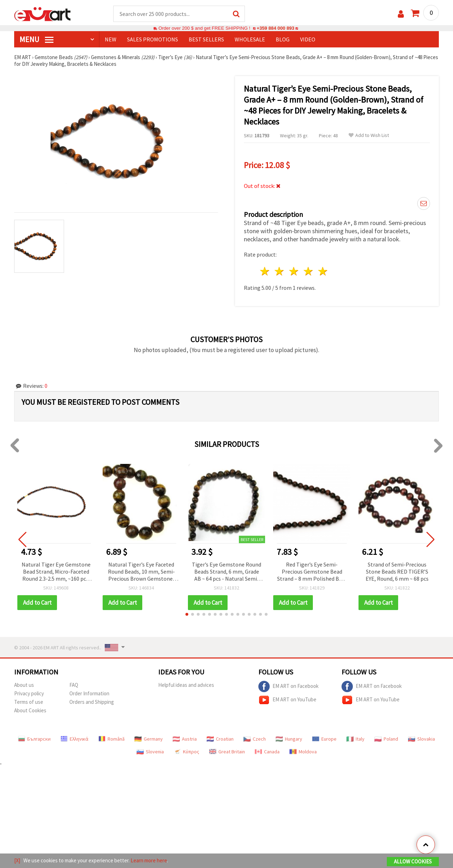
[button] (187, 614)
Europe (324, 739)
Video (308, 39)
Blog (283, 39)
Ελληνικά (74, 739)
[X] (17, 860)
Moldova (303, 752)
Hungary (289, 739)
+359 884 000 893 (275, 28)
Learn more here (149, 860)
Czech (255, 739)
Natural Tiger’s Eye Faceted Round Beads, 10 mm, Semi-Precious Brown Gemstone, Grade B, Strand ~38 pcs (141, 572)
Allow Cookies (413, 861)
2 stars (280, 271)
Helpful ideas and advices (186, 685)
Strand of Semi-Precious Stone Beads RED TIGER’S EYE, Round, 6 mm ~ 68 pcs (397, 571)
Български (34, 739)
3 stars (294, 271)
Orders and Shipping (92, 702)
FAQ (74, 685)
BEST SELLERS (206, 39)
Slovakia (422, 739)
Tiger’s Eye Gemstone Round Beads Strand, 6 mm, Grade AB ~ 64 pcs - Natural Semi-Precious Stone (226, 572)
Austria (185, 739)
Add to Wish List (369, 135)
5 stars (323, 271)
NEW (111, 39)
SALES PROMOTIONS (153, 39)
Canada (267, 752)
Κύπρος (187, 752)
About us (24, 685)
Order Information (89, 693)
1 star (265, 271)
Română (111, 739)
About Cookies (30, 710)
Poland (386, 739)
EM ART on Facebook (288, 686)
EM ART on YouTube (287, 700)
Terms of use (29, 702)
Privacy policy (29, 693)
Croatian (220, 739)
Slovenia (150, 752)
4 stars (308, 271)
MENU (36, 39)
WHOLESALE (250, 39)
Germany (149, 739)
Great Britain (227, 752)
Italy (355, 739)
